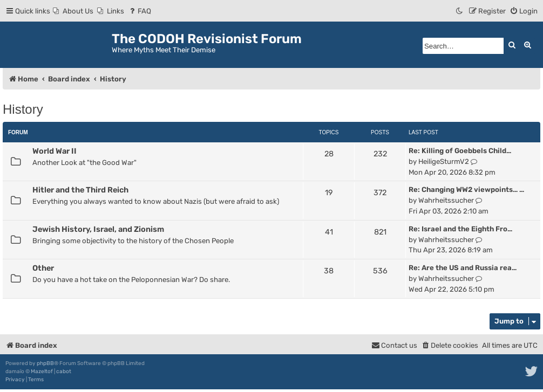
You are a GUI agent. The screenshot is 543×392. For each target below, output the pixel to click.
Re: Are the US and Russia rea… (463, 268)
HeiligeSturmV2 (444, 161)
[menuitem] (73, 11)
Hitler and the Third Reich (80, 190)
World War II (55, 151)
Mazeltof (42, 372)
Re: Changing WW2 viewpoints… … (466, 190)
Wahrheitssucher (446, 200)
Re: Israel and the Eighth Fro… (460, 229)
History (23, 109)
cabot (64, 372)
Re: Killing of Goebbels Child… (460, 151)
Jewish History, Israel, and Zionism (98, 229)
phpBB (45, 363)
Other (43, 268)
